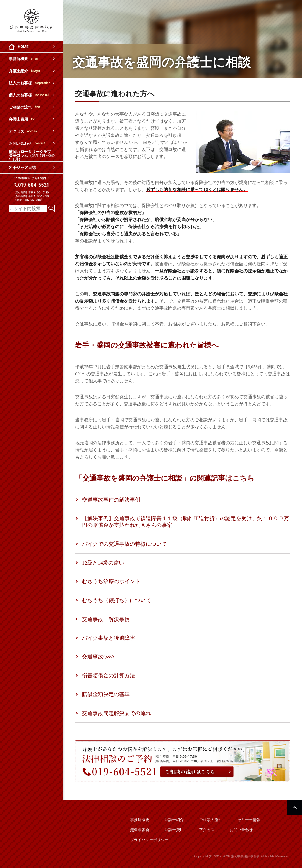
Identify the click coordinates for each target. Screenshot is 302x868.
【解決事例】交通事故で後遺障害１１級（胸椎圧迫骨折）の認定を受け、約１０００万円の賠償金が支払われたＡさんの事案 (186, 522)
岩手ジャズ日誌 (22, 168)
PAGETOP (295, 808)
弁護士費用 (22, 119)
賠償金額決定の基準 (106, 694)
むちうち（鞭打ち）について (116, 600)
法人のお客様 (29, 83)
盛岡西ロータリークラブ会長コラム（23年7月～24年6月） (31, 155)
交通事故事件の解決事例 (111, 500)
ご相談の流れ (25, 107)
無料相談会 (140, 830)
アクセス (23, 131)
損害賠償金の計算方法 (109, 675)
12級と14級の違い (103, 563)
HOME (23, 47)
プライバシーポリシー (149, 840)
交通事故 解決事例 (106, 619)
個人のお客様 (29, 95)
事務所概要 (23, 59)
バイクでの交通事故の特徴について (124, 544)
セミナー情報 (249, 820)
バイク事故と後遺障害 (109, 638)
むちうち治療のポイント (111, 581)
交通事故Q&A (98, 657)
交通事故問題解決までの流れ (116, 713)
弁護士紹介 (24, 71)
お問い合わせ (27, 143)
